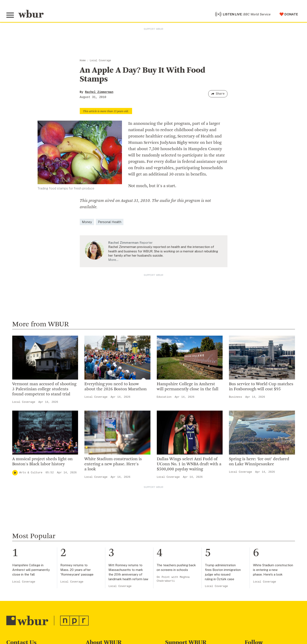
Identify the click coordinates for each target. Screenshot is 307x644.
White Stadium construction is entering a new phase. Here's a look (113, 464)
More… (113, 260)
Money (87, 222)
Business (235, 397)
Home (83, 61)
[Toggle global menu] (10, 15)
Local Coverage (100, 61)
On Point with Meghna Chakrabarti (173, 579)
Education (164, 397)
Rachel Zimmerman (99, 92)
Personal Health (110, 222)
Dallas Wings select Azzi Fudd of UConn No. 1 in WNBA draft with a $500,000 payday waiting (189, 464)
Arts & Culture (31, 473)
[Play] (15, 473)
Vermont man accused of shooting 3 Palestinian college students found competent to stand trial (44, 389)
